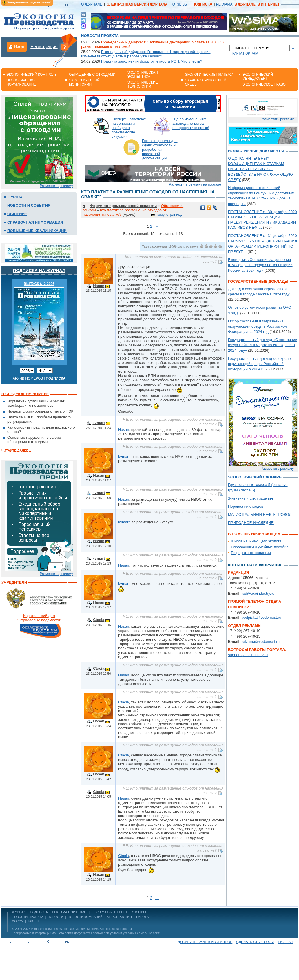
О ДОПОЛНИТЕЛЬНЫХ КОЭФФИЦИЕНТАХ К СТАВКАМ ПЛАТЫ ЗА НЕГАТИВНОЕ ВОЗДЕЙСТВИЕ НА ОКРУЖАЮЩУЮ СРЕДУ (260, 169)
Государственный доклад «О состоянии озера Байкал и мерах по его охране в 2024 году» (263, 345)
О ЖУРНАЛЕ (92, 4)
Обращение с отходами (92, 75)
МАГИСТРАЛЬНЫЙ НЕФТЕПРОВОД (260, 514)
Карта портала (245, 53)
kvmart (99, 423)
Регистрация (44, 47)
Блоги (33, 921)
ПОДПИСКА (39, 912)
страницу (174, 214)
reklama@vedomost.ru (261, 641)
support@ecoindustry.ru (248, 655)
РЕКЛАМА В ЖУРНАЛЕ (70, 912)
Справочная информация (35, 222)
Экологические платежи (209, 75)
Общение (17, 214)
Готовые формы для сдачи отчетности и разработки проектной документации (160, 149)
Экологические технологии (142, 84)
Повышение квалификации (37, 231)
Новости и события (29, 205)
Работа (142, 917)
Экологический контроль (32, 75)
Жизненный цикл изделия (250, 498)
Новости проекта (100, 36)
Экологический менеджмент (258, 77)
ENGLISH (286, 942)
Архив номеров (28, 378)
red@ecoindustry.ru (258, 593)
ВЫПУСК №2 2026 (39, 284)
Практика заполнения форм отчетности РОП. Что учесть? (152, 61)
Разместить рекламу (56, 186)
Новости (55, 917)
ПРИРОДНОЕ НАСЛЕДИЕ (251, 523)
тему (160, 214)
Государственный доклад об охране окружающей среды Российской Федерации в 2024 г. (259, 364)
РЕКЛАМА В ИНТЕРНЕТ (109, 912)
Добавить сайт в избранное (205, 942)
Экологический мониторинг (84, 82)
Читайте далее (15, 451)
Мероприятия (119, 917)
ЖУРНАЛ (19, 912)
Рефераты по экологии (251, 553)
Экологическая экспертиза (142, 75)
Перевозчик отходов (246, 506)
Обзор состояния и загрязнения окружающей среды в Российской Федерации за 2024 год (257, 326)
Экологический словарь (255, 477)
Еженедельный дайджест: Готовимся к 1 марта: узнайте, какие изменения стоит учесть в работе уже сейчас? (146, 54)
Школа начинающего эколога (256, 541)
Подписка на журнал (39, 270)
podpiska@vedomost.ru (261, 617)
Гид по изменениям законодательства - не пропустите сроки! (191, 123)
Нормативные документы (256, 151)
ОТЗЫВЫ (180, 4)
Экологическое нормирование (22, 82)
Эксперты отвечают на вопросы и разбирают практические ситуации (129, 128)
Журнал (16, 197)
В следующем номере (25, 394)
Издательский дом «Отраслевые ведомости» (65, 929)
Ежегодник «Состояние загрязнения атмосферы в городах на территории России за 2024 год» (260, 265)
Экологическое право (264, 84)
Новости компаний (85, 917)
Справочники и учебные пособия (260, 547)
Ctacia (99, 620)
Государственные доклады (258, 281)
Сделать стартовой (255, 942)
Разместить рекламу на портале (195, 184)
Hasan (99, 286)
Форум (18, 921)
